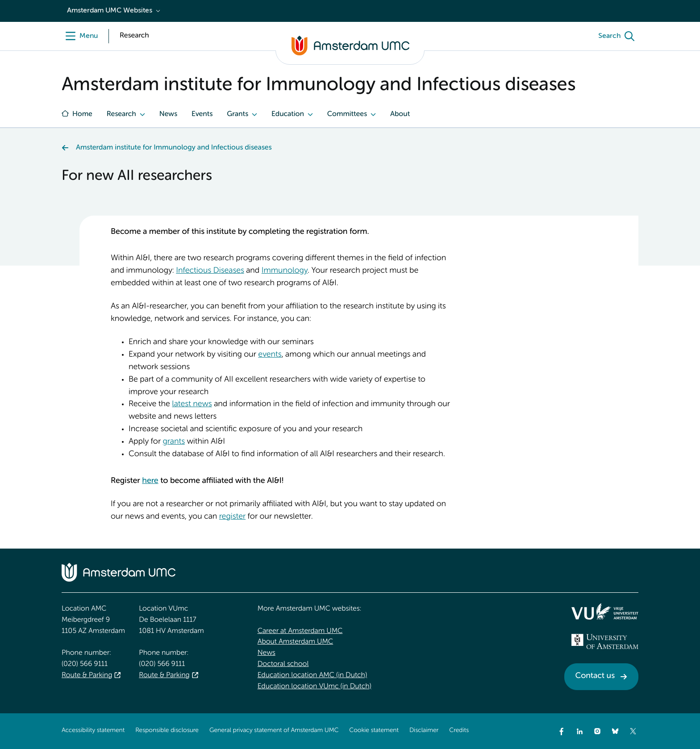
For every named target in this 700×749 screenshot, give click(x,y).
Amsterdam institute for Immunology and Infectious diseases (174, 148)
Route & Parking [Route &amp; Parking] (87, 675)
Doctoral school (283, 664)
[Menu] (80, 36)
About (400, 114)
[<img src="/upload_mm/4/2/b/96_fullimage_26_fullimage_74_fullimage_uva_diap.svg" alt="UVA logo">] (605, 641)
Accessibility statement (93, 731)
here (150, 481)
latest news (192, 404)
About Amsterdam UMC (295, 642)
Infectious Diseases (210, 271)
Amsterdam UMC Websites (110, 11)
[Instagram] (597, 731)
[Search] (618, 36)
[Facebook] (562, 731)
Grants (237, 114)
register (232, 517)
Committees (347, 114)
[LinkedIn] (579, 731)
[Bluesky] (615, 731)
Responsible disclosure (167, 731)
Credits (459, 731)
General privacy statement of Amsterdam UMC (274, 731)
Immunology (285, 271)
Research (121, 114)
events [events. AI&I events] (270, 355)
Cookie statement (374, 731)
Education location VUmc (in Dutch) (315, 687)
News (168, 114)
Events (202, 114)
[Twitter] (633, 731)
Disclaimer (424, 731)
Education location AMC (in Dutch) (312, 675)
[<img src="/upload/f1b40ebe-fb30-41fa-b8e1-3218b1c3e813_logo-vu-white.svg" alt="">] (605, 612)
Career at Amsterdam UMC (300, 631)
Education (288, 114)
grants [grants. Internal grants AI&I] (173, 442)
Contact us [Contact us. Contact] (595, 676)
